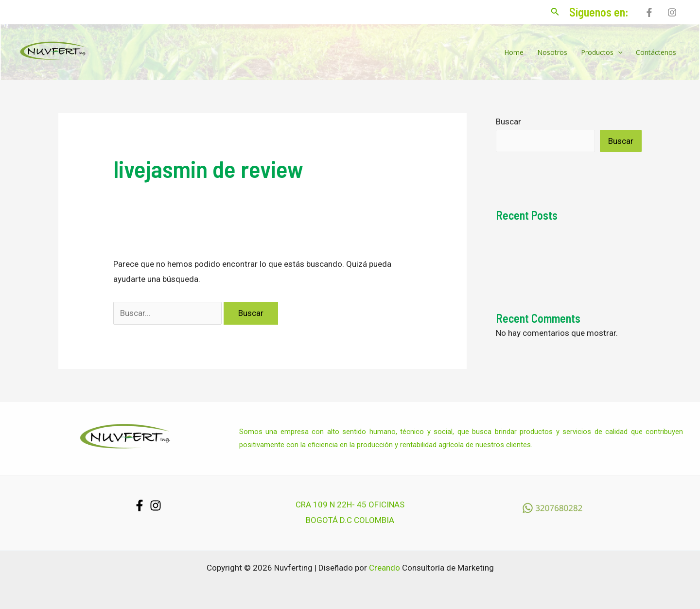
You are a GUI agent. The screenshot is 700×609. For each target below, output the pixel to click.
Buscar (508, 122)
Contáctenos (656, 52)
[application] (618, 52)
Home (514, 52)
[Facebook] (649, 12)
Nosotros (552, 52)
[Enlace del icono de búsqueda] (555, 12)
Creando (385, 568)
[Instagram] (672, 12)
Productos (602, 52)
